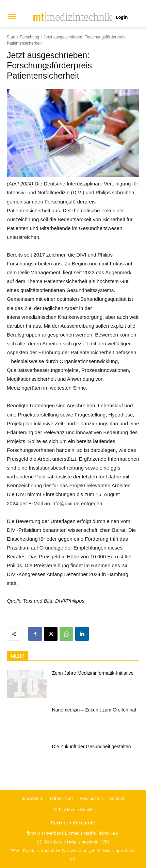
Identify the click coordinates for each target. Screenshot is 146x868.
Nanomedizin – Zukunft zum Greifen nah (95, 710)
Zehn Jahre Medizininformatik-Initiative (93, 673)
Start (11, 37)
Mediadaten (91, 798)
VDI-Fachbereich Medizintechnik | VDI (73, 842)
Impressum (33, 798)
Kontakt (117, 798)
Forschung (29, 37)
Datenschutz (62, 798)
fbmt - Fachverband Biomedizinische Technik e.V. (73, 833)
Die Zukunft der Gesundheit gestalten (92, 747)
